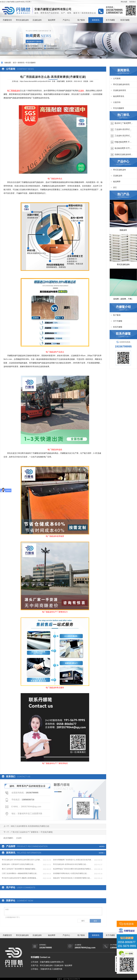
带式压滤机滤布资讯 (121, 84)
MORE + (102, 853)
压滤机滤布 (37, 20)
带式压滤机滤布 (22, 20)
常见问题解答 (31, 63)
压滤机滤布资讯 (120, 90)
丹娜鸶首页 (7, 20)
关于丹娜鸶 (110, 20)
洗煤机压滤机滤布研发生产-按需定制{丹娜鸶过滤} (124, 155)
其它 (115, 188)
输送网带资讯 (119, 96)
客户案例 (81, 20)
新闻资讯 (96, 20)
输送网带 (52, 20)
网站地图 (124, 2)
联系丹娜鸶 (125, 20)
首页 (14, 63)
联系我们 (133, 2)
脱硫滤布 (123, 230)
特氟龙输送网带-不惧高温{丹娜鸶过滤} (123, 142)
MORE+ (102, 846)
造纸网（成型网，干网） (123, 299)
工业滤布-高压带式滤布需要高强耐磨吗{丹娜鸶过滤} (123, 130)
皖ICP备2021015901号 (72, 979)
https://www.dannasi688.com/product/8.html (35, 81)
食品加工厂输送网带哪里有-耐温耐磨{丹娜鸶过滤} (124, 123)
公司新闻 (117, 79)
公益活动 (117, 102)
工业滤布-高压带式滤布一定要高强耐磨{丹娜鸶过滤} (123, 136)
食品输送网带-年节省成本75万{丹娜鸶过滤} (123, 149)
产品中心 (66, 20)
